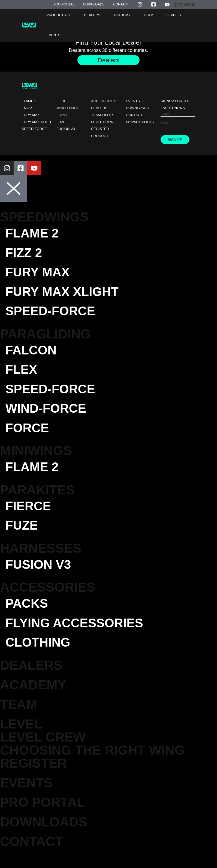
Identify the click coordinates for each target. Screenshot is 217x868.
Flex (61, 101)
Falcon (32, 354)
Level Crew (102, 122)
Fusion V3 (66, 129)
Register (33, 775)
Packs (28, 614)
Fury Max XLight (37, 122)
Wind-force (68, 108)
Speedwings (44, 217)
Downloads (137, 108)
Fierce (29, 514)
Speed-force (34, 129)
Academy (33, 696)
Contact (134, 115)
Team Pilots (103, 115)
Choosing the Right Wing (92, 762)
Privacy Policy (140, 122)
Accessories (104, 101)
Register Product (100, 133)
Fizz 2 (27, 108)
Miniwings (36, 458)
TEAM (19, 716)
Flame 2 (29, 101)
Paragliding (45, 337)
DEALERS (31, 677)
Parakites (37, 497)
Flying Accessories (78, 634)
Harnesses (41, 557)
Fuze (61, 122)
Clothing (40, 654)
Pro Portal (42, 814)
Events (133, 101)
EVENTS (26, 794)
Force (63, 115)
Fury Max (31, 115)
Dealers (99, 108)
